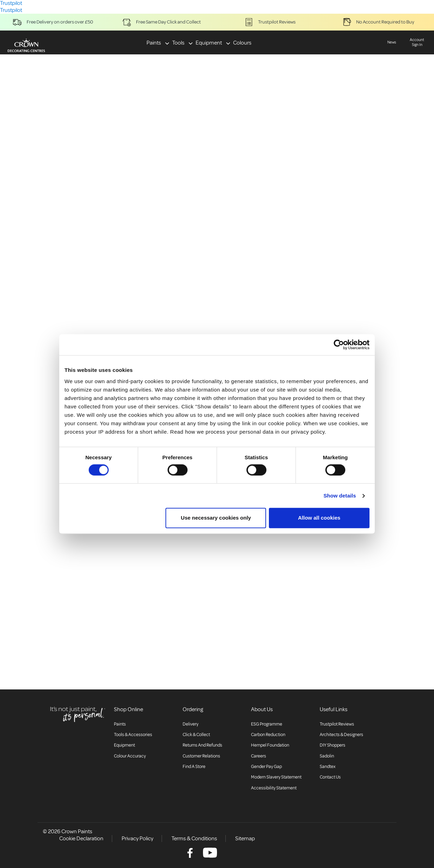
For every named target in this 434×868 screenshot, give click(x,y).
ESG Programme (267, 724)
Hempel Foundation (270, 745)
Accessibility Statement (274, 788)
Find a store (194, 767)
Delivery (191, 724)
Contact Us (330, 777)
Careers (259, 756)
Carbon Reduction (268, 735)
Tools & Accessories (133, 735)
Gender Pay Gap (266, 767)
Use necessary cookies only (216, 518)
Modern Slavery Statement (276, 777)
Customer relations (201, 756)
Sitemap (245, 839)
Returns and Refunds (202, 745)
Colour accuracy (130, 756)
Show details (340, 496)
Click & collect (196, 735)
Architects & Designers (341, 735)
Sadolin (327, 756)
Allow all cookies (319, 518)
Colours (242, 43)
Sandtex (328, 767)
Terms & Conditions (194, 839)
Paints (154, 43)
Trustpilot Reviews (337, 724)
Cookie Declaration (81, 839)
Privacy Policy (137, 839)
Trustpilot (11, 10)
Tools (178, 43)
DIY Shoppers (333, 745)
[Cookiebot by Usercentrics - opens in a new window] (339, 345)
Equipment (209, 43)
